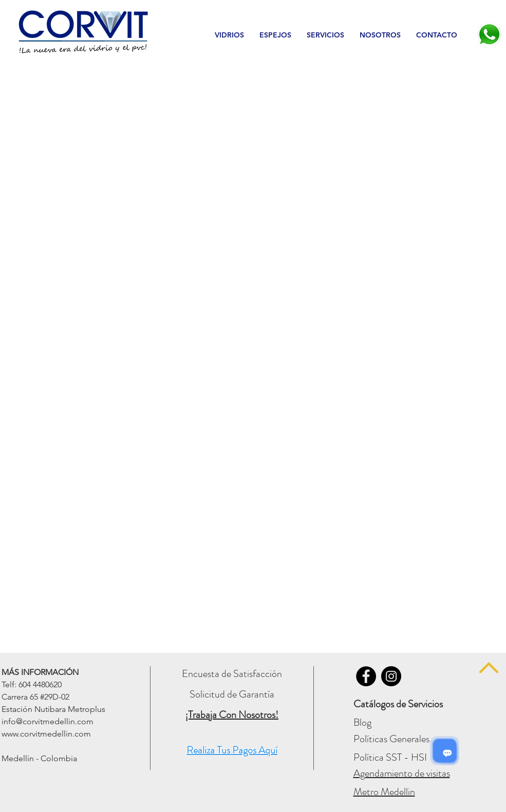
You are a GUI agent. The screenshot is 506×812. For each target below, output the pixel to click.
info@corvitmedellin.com (48, 721)
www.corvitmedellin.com (46, 734)
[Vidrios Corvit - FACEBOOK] (366, 676)
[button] (229, 35)
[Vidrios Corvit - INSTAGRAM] (391, 676)
